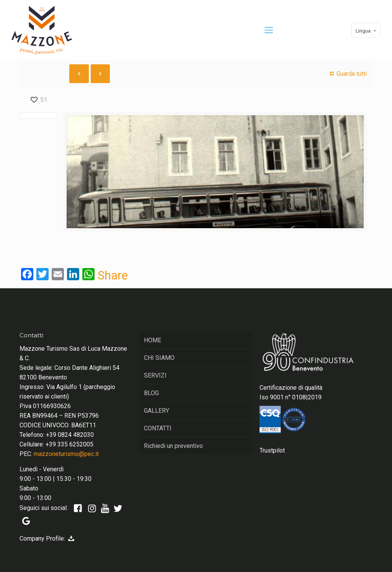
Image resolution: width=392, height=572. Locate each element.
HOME (153, 340)
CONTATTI (158, 428)
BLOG (151, 393)
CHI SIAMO (159, 358)
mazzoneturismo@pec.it (66, 454)
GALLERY (157, 411)
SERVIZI (155, 375)
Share (113, 275)
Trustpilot (272, 450)
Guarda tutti (347, 74)
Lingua (367, 31)
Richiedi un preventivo (173, 446)
